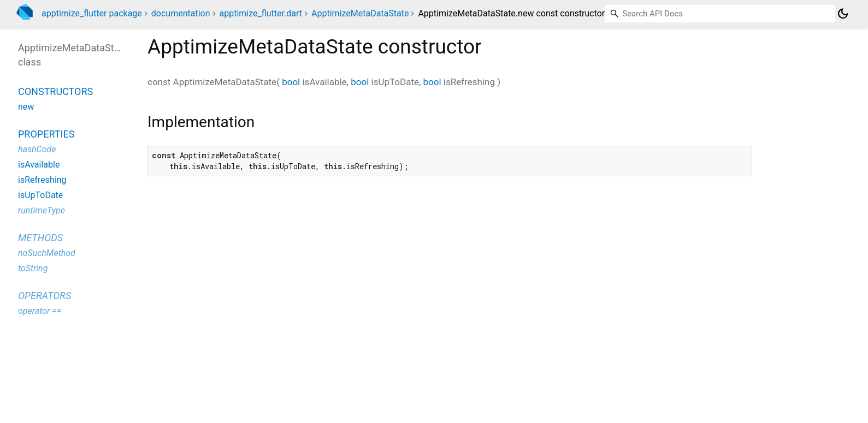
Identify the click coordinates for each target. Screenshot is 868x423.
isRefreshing (42, 180)
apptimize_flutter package (92, 13)
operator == (40, 311)
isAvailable (39, 165)
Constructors (55, 91)
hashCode (37, 149)
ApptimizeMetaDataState (360, 13)
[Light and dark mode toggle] (843, 14)
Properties (46, 134)
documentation (181, 13)
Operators (45, 296)
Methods (40, 238)
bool (291, 82)
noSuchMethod (47, 253)
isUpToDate (40, 195)
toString (33, 268)
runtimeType (42, 210)
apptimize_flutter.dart (261, 13)
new (26, 107)
